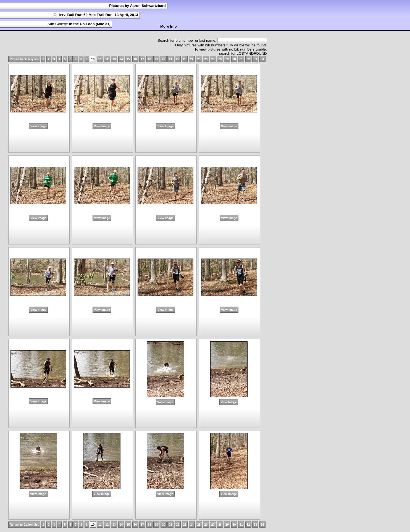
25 (199, 59)
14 (121, 59)
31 (241, 59)
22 (178, 59)
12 (107, 59)
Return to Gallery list (24, 59)
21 (170, 59)
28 (220, 59)
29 (227, 59)
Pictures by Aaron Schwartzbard (137, 6)
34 (262, 59)
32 (248, 59)
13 (114, 59)
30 (234, 59)
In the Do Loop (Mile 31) (90, 24)
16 (135, 59)
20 (164, 59)
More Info (169, 26)
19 (156, 59)
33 (255, 59)
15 (128, 59)
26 (206, 59)
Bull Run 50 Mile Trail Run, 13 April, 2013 (103, 15)
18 (149, 59)
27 (213, 59)
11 (100, 59)
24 (192, 59)
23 (185, 59)
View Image (38, 126)
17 (142, 59)
